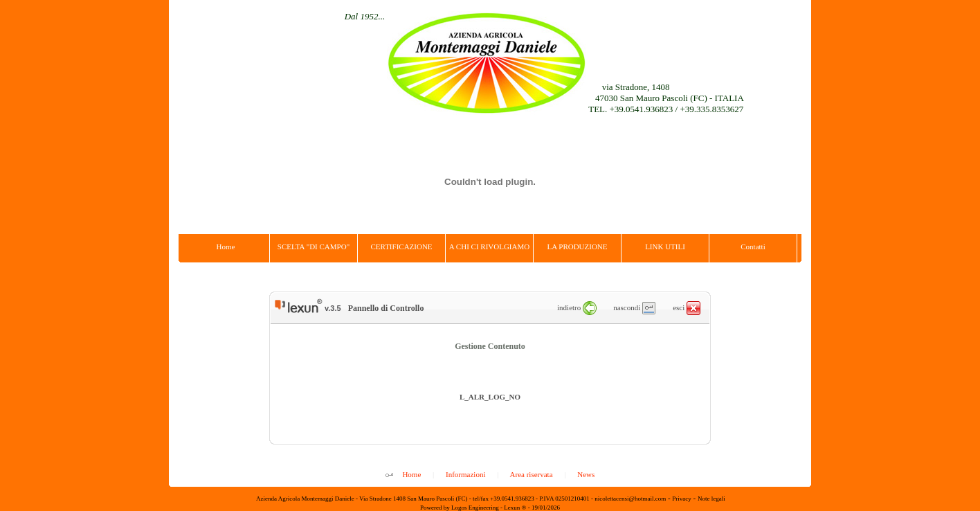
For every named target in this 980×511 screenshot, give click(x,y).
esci (687, 307)
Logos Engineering (475, 508)
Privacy (682, 499)
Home (411, 474)
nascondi (634, 307)
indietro (577, 307)
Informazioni (465, 474)
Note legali (711, 499)
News (586, 474)
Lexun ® (515, 508)
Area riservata (532, 474)
